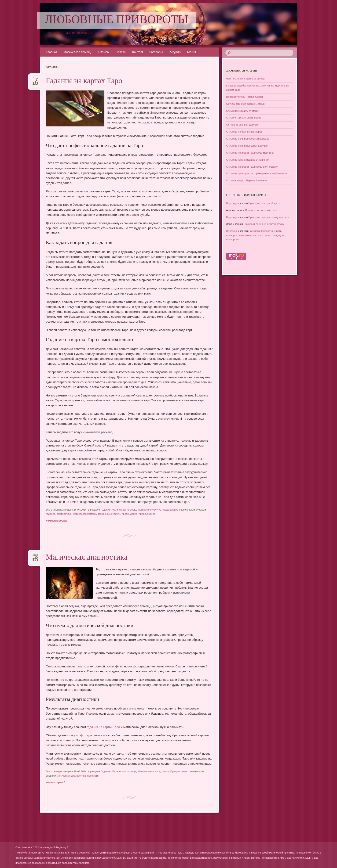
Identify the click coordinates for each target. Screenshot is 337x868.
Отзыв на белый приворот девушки (247, 146)
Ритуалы (175, 52)
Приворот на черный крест (264, 203)
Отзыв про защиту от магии (243, 111)
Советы (121, 52)
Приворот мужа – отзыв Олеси (244, 97)
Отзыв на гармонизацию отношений (248, 160)
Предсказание (170, 510)
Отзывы (104, 52)
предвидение (130, 514)
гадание (51, 514)
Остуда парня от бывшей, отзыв (245, 104)
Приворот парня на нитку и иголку (269, 217)
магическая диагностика (71, 776)
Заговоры (156, 52)
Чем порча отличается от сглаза (245, 79)
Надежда (231, 203)
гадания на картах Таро (103, 727)
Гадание (106, 510)
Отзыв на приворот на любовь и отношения (252, 167)
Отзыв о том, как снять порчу (244, 118)
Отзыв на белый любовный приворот (248, 139)
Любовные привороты (117, 20)
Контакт (138, 52)
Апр (35, 80)
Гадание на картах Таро (84, 81)
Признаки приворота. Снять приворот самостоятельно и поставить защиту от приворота (255, 235)
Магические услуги (149, 510)
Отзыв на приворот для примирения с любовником (256, 173)
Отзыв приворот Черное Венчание (247, 180)
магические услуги (109, 514)
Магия (192, 52)
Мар (35, 556)
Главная (52, 52)
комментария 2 (55, 782)
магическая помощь (85, 514)
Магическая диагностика (87, 558)
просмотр (93, 776)
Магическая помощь (78, 52)
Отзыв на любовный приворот (244, 132)
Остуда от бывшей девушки (243, 125)
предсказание (147, 514)
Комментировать (57, 521)
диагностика (64, 514)
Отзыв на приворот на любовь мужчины (250, 153)
